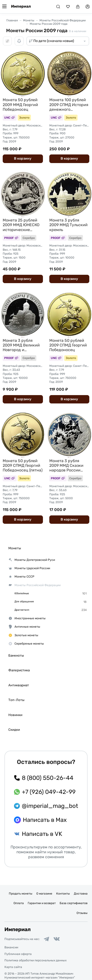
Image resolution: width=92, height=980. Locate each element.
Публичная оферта (18, 954)
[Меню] (4, 7)
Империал (21, 6)
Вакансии (11, 947)
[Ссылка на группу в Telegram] (46, 939)
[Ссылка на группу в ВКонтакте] (57, 939)
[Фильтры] (7, 41)
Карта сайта (13, 967)
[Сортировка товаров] (58, 41)
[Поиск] (58, 7)
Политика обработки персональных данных (35, 960)
